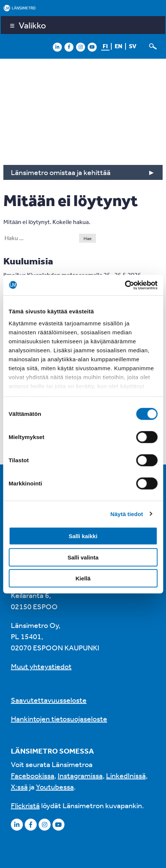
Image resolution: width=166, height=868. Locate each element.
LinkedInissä (126, 775)
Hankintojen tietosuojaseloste (59, 719)
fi (105, 46)
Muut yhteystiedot (41, 666)
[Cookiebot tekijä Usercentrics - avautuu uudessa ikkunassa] (125, 285)
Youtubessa (55, 787)
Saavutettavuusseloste (49, 700)
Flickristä (25, 805)
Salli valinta (83, 557)
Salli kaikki (83, 536)
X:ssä (19, 787)
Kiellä (83, 578)
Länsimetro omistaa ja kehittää (61, 172)
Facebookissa (33, 775)
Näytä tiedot (127, 514)
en (118, 46)
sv (133, 46)
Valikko (32, 25)
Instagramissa (80, 775)
